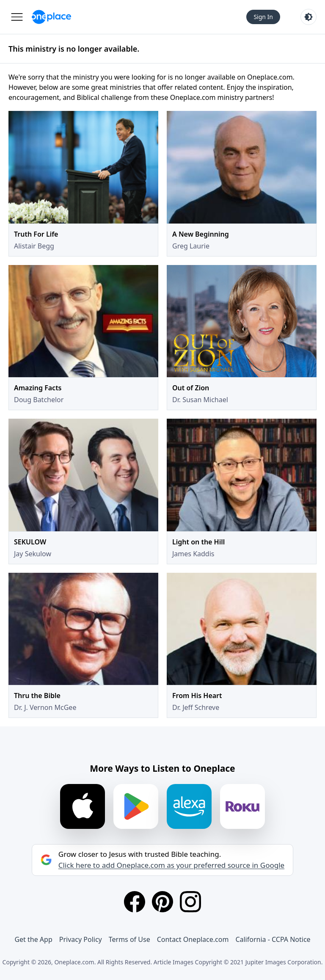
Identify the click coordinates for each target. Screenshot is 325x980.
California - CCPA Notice (273, 939)
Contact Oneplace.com (193, 939)
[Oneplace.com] (51, 17)
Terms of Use (129, 939)
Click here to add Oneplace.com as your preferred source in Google (171, 865)
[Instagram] (190, 902)
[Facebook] (135, 902)
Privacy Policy (81, 939)
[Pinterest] (162, 902)
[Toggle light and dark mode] (308, 17)
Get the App (33, 939)
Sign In (263, 17)
